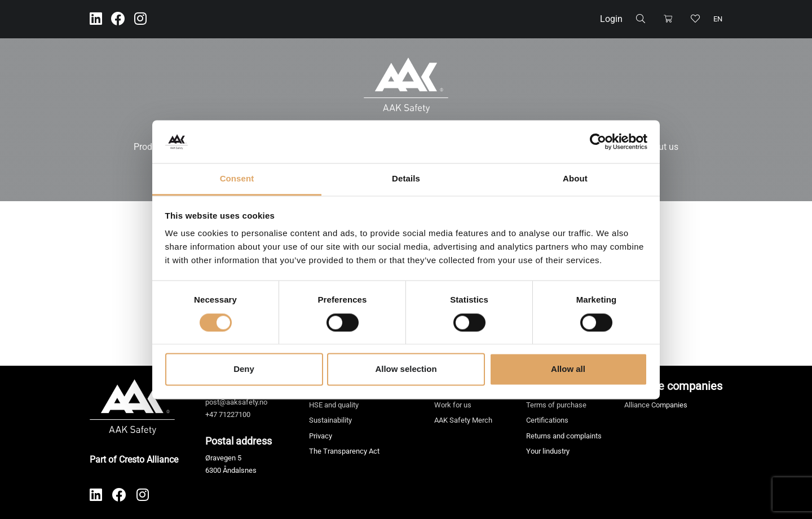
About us (661, 147)
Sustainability (330, 420)
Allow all (568, 369)
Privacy (321, 436)
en (718, 19)
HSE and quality (334, 405)
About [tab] (575, 179)
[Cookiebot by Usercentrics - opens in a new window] (598, 141)
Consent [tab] (237, 179)
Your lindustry (548, 451)
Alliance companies (673, 386)
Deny (244, 369)
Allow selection (406, 369)
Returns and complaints (564, 436)
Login (611, 19)
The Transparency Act (344, 451)
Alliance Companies (656, 405)
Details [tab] (406, 179)
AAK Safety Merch (463, 420)
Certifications (547, 420)
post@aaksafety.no (236, 402)
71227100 (235, 414)
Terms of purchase (556, 405)
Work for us (453, 405)
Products (151, 147)
